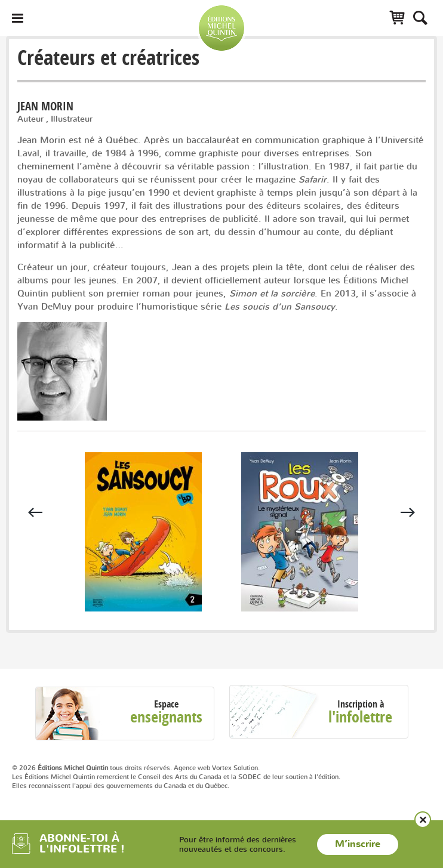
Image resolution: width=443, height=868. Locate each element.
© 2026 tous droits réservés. (92, 768)
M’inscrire (358, 844)
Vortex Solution (235, 768)
